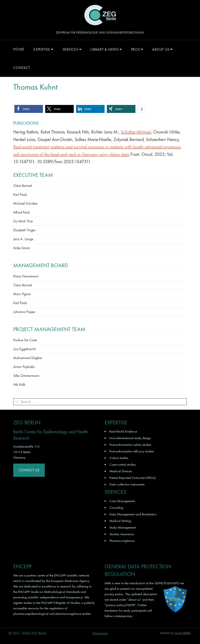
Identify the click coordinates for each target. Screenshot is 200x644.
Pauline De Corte (25, 340)
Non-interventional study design (130, 438)
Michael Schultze (25, 203)
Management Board (41, 265)
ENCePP (60, 575)
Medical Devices (121, 471)
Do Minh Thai (23, 221)
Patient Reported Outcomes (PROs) (132, 478)
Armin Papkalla (24, 367)
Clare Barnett (22, 186)
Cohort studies (119, 458)
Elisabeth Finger (24, 230)
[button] (29, 109)
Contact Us (29, 470)
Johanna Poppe (24, 312)
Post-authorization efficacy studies (132, 451)
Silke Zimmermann (26, 376)
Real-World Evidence (123, 431)
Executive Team (33, 175)
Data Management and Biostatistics (133, 514)
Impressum (100, 633)
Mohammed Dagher (28, 358)
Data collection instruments (127, 484)
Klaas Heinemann (26, 276)
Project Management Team (49, 329)
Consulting (116, 508)
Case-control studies (122, 464)
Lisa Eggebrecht (24, 349)
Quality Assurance (122, 534)
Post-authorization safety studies (130, 445)
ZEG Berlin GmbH (100, 15)
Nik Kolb (19, 385)
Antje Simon (22, 248)
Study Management (122, 527)
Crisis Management (122, 501)
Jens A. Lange (23, 239)
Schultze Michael (136, 132)
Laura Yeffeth (183, 633)
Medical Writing (120, 521)
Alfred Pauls (22, 212)
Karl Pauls (20, 194)
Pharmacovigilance (122, 541)
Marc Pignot (22, 294)
